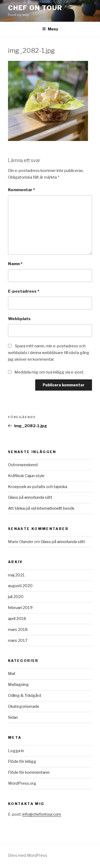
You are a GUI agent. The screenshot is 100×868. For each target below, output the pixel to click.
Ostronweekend (23, 465)
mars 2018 (18, 630)
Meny (50, 29)
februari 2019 (20, 608)
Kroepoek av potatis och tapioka (38, 487)
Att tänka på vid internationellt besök (41, 508)
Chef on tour (35, 8)
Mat (12, 674)
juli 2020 (16, 597)
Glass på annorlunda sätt (30, 497)
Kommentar (21, 190)
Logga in (16, 751)
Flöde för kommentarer (29, 772)
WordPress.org (22, 783)
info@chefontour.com (42, 814)
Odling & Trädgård (25, 696)
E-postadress (24, 291)
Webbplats (19, 319)
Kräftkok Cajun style (26, 476)
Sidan (13, 717)
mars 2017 (18, 641)
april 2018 (17, 619)
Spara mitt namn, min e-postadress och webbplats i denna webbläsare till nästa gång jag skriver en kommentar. (49, 353)
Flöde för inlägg (22, 761)
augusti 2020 (20, 586)
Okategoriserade (24, 706)
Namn (15, 264)
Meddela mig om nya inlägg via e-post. (49, 372)
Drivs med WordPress (28, 855)
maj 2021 (16, 575)
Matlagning (18, 685)
